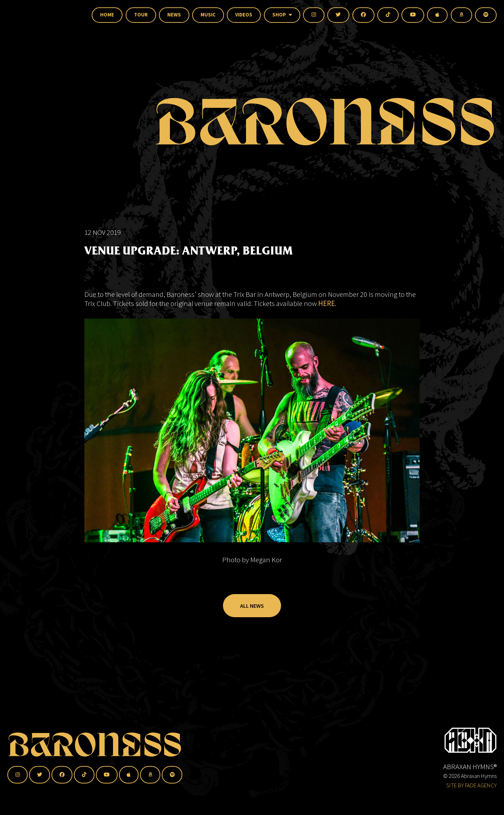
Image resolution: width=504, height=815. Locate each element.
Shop (282, 15)
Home (107, 15)
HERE (327, 319)
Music (208, 15)
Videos (244, 15)
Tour (141, 15)
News (174, 15)
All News (252, 622)
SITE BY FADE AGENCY (471, 785)
